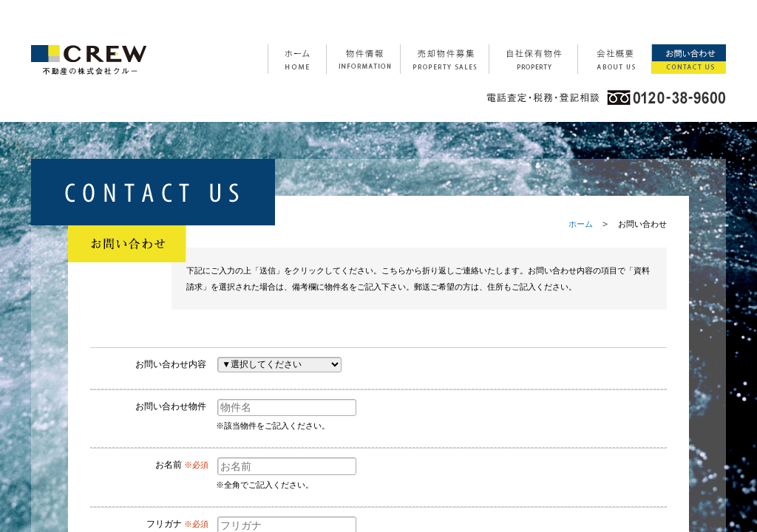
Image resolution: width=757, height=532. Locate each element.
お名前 (169, 465)
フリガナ (164, 524)
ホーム (581, 224)
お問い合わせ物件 (171, 406)
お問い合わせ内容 (171, 364)
